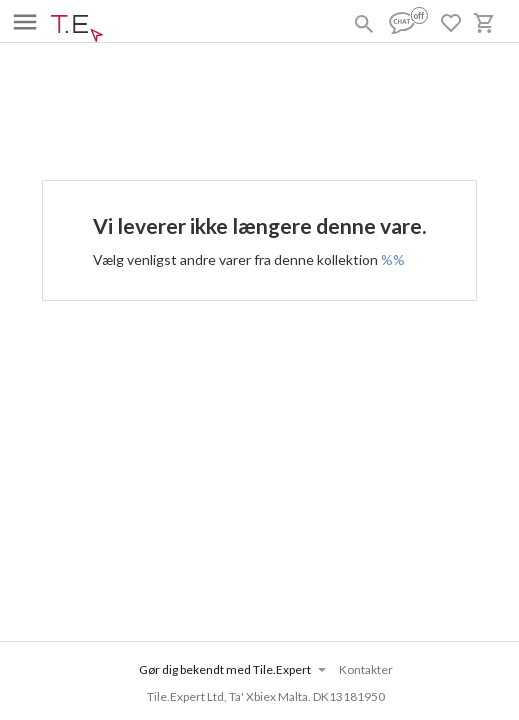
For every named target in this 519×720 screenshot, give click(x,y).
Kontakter (366, 669)
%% (393, 259)
